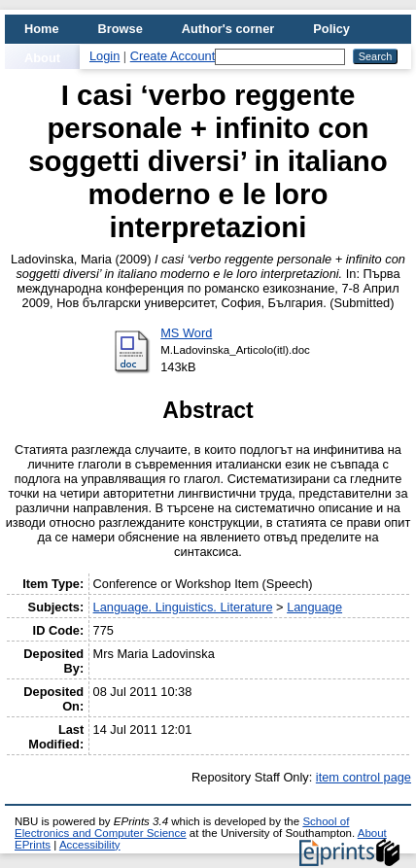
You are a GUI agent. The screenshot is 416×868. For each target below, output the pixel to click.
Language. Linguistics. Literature (183, 607)
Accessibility (90, 845)
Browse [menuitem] (121, 29)
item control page (364, 777)
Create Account (173, 56)
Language (314, 607)
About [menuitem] (42, 58)
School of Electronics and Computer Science (182, 827)
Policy (331, 29)
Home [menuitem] (42, 29)
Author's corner (228, 29)
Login (104, 56)
